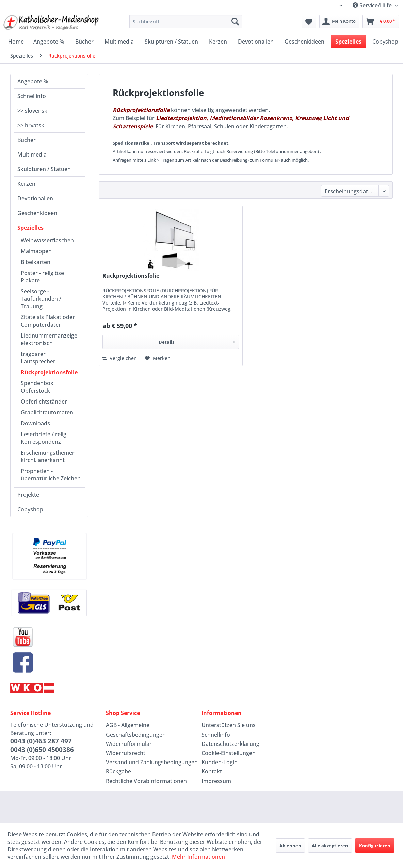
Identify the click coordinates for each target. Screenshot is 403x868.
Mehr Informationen (198, 857)
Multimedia (32, 154)
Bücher (27, 140)
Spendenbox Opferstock (37, 387)
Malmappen (36, 251)
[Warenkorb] (381, 21)
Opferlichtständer (44, 402)
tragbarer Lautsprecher (38, 358)
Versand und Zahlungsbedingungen (152, 762)
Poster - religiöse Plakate (42, 277)
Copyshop (30, 509)
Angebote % (33, 81)
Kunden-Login (220, 762)
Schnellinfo (32, 96)
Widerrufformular (129, 744)
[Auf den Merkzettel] (158, 358)
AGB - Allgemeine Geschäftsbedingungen (136, 730)
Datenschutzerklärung (230, 744)
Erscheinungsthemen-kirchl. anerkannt (49, 456)
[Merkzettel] (309, 21)
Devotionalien (35, 198)
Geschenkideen (37, 213)
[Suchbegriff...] (186, 21)
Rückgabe (118, 771)
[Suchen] (235, 21)
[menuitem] (186, 21)
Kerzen (26, 184)
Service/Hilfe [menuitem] (373, 5)
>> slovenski (33, 111)
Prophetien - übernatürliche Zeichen (51, 475)
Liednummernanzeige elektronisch (49, 339)
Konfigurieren (375, 846)
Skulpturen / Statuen (44, 169)
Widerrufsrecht (126, 753)
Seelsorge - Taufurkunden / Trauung (41, 299)
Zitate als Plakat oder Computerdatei (48, 321)
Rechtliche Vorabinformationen (146, 781)
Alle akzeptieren (330, 846)
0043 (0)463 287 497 (41, 741)
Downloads (35, 423)
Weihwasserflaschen (47, 240)
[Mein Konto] (339, 21)
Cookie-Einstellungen (229, 753)
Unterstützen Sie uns (229, 725)
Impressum (216, 781)
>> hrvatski (31, 125)
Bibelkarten (36, 262)
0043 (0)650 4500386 (42, 750)
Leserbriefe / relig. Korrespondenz (44, 438)
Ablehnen (290, 846)
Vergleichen (120, 358)
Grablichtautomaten (47, 412)
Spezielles (30, 228)
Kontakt (212, 771)
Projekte (28, 495)
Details (197, 341)
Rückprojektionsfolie (49, 372)
